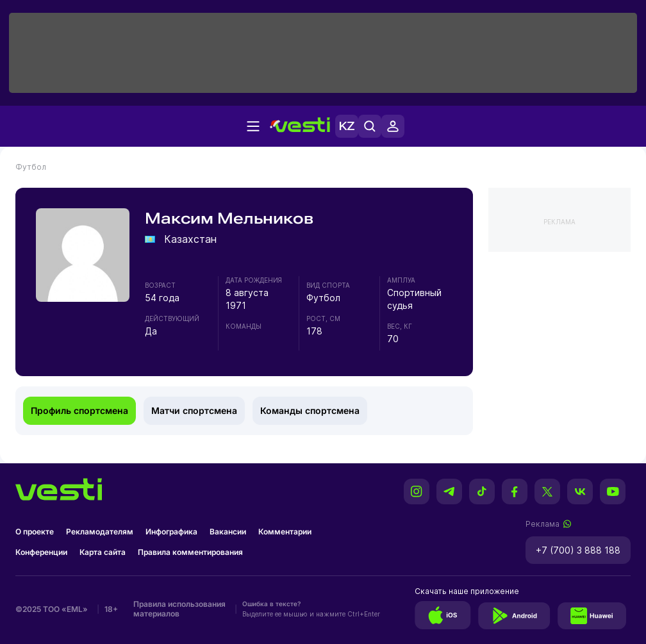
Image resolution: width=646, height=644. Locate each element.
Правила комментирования (190, 552)
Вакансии (228, 532)
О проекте (35, 532)
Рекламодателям (100, 532)
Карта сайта (103, 552)
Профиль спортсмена (79, 410)
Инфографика (171, 532)
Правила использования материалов (179, 609)
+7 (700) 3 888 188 (578, 550)
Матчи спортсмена (194, 410)
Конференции (41, 552)
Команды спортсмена (310, 410)
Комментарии (285, 532)
